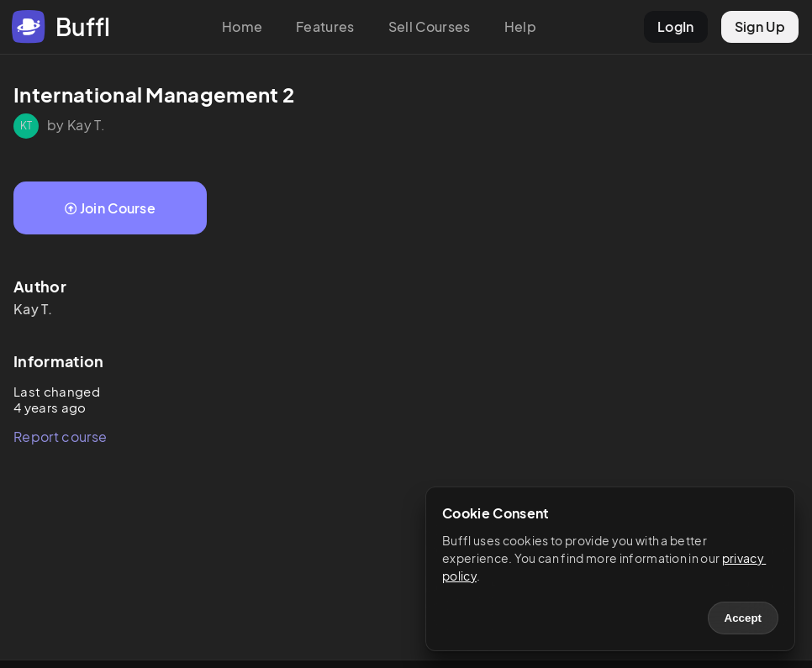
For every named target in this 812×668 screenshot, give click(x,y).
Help (520, 26)
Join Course (110, 208)
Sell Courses (430, 26)
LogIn (676, 26)
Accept (743, 618)
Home (242, 26)
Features (325, 26)
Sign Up (760, 26)
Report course (60, 437)
